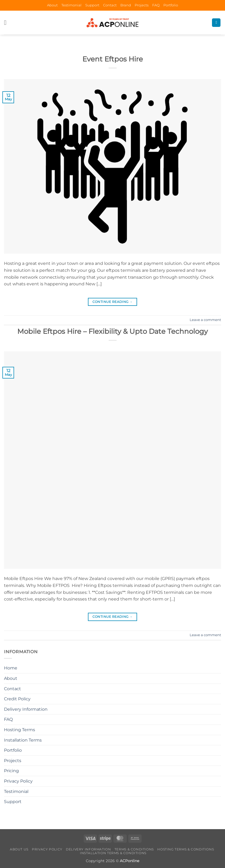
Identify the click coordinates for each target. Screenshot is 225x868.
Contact (110, 5)
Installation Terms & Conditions (113, 853)
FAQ (156, 5)
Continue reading (113, 302)
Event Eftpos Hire (113, 59)
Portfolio (171, 5)
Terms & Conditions (134, 849)
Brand (126, 5)
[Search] (216, 23)
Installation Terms (23, 740)
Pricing (11, 771)
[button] (7, 22)
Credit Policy (17, 699)
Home (11, 668)
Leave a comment (205, 320)
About (52, 5)
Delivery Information (26, 709)
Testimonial (71, 5)
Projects (142, 5)
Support (92, 5)
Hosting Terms (20, 730)
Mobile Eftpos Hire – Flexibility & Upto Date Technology (112, 331)
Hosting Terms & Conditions (186, 849)
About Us (19, 849)
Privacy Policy (18, 781)
